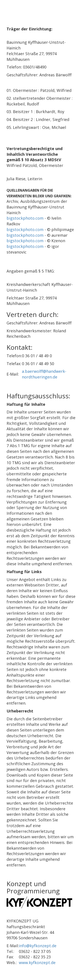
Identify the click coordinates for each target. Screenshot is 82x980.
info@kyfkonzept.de (38, 946)
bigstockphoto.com (25, 218)
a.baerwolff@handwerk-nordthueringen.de (44, 374)
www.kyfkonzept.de (37, 962)
